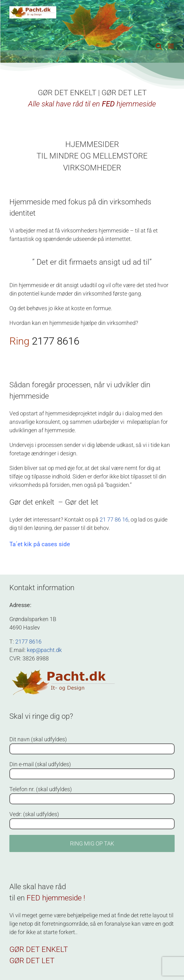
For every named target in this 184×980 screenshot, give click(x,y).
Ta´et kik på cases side (40, 544)
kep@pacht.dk (44, 650)
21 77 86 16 (114, 519)
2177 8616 (56, 341)
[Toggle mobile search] (159, 46)
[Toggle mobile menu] (171, 46)
